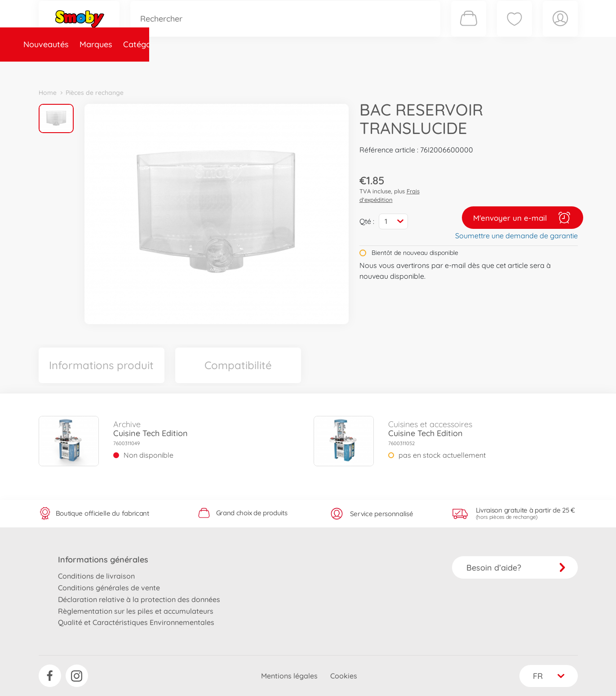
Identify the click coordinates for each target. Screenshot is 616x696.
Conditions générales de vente (109, 588)
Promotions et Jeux (353, 69)
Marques (117, 69)
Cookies (344, 676)
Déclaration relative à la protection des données (139, 599)
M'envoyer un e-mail (523, 218)
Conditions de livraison (96, 576)
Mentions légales (289, 676)
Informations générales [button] (103, 560)
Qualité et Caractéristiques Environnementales (136, 622)
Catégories (164, 69)
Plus (477, 69)
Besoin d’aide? (516, 568)
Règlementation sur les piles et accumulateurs (136, 611)
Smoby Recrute (524, 69)
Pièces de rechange (233, 69)
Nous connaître (430, 69)
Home (48, 93)
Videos (293, 69)
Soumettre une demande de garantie (516, 236)
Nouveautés (67, 69)
